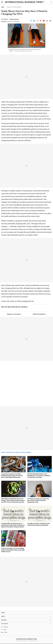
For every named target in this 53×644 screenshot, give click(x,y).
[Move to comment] (50, 21)
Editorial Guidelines (39, 314)
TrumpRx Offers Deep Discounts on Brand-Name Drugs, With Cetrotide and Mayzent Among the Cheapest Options (13, 525)
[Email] (47, 21)
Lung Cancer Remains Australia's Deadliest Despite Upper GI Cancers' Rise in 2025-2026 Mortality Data (12, 476)
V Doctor (6, 19)
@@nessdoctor (15, 19)
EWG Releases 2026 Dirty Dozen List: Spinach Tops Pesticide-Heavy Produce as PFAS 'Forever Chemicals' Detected (13, 500)
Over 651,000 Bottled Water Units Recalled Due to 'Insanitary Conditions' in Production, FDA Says (39, 476)
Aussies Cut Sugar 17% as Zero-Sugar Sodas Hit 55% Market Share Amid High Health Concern (13, 550)
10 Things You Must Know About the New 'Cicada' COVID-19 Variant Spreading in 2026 (38, 500)
